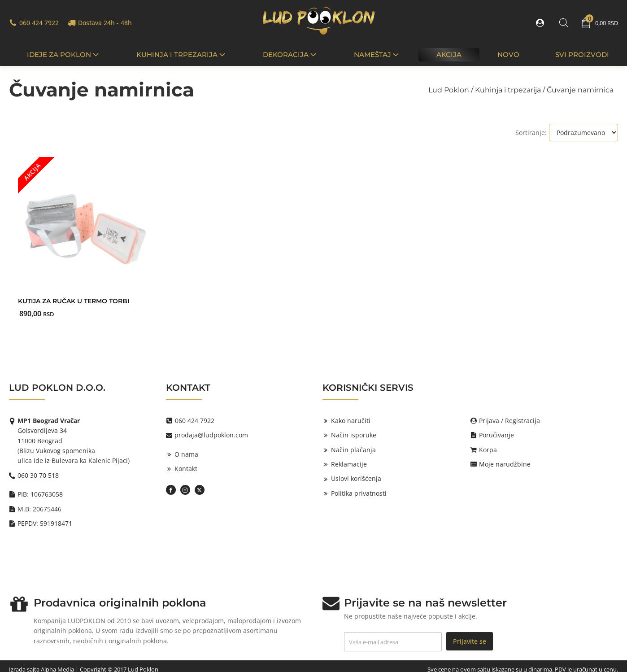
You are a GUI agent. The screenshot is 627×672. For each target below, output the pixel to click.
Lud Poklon (449, 90)
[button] (542, 23)
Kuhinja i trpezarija (182, 55)
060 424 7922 (39, 23)
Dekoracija (290, 55)
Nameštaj (377, 55)
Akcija (449, 55)
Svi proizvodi (582, 55)
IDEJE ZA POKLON (64, 55)
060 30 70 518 (38, 475)
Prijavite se (470, 641)
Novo (508, 55)
